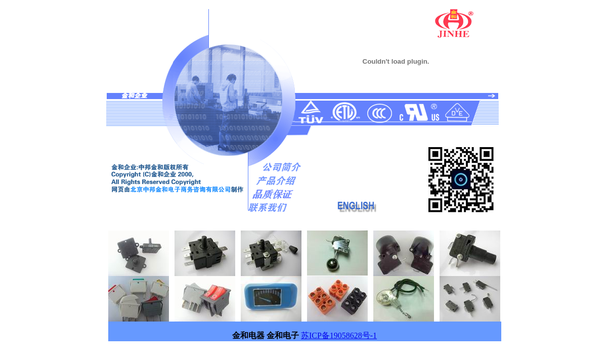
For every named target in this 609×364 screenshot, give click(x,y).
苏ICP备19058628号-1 (339, 335)
